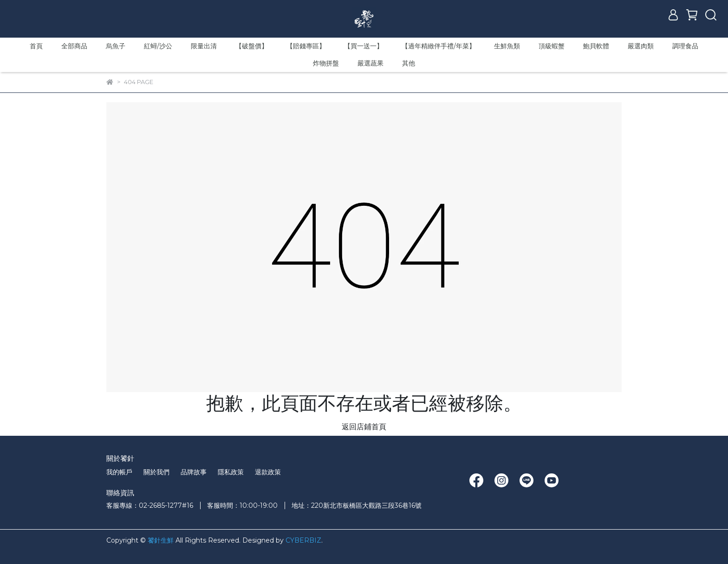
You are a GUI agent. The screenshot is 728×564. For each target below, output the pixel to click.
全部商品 (74, 46)
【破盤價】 (252, 46)
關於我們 (156, 472)
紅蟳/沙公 (158, 46)
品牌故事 (194, 472)
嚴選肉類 (641, 46)
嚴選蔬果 (370, 63)
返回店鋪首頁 (364, 427)
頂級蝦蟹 (552, 46)
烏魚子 (116, 46)
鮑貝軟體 (596, 46)
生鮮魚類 (507, 46)
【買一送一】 (364, 46)
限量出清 (204, 46)
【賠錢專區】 (306, 46)
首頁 (36, 46)
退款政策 (268, 472)
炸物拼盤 (326, 63)
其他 (409, 63)
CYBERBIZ (303, 540)
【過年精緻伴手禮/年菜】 (439, 46)
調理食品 (685, 46)
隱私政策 (231, 472)
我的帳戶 (119, 472)
